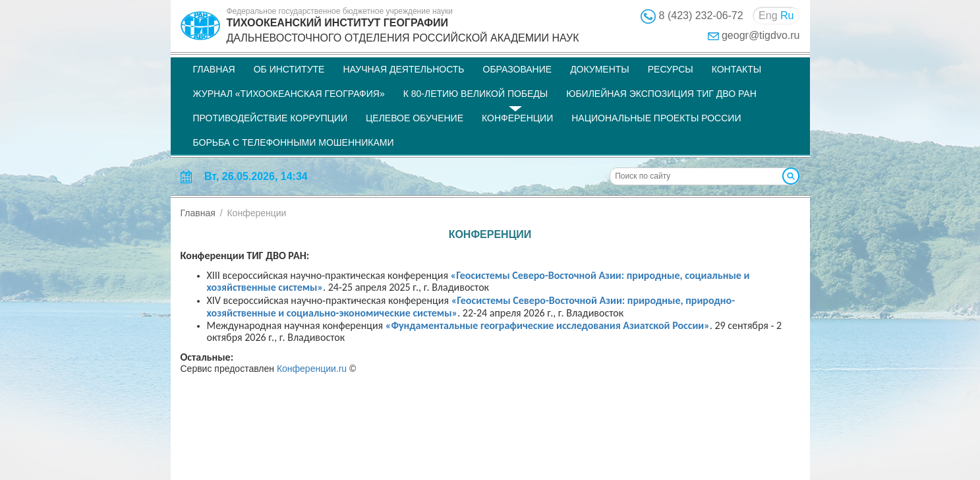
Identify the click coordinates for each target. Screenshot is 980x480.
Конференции (517, 118)
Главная (214, 69)
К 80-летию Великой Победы (476, 94)
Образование (518, 69)
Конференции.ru (312, 369)
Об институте (289, 69)
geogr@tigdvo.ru (761, 35)
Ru (787, 15)
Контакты (737, 69)
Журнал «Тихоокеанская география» (289, 94)
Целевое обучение (415, 118)
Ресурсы (671, 69)
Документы (600, 69)
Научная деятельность (403, 69)
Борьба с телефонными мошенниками (294, 142)
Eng (768, 15)
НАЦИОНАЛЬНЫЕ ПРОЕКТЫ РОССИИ (656, 118)
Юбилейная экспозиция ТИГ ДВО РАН (661, 94)
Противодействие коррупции (270, 118)
